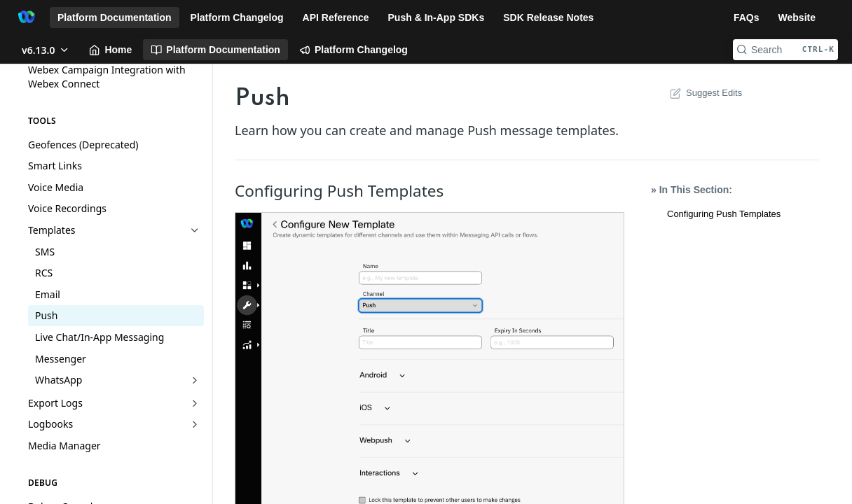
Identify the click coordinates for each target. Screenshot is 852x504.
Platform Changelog (237, 17)
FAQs (747, 17)
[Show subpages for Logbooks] (195, 424)
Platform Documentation (115, 17)
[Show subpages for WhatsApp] (195, 380)
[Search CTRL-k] (785, 50)
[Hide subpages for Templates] (195, 230)
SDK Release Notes (548, 17)
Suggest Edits (705, 93)
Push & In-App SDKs (437, 17)
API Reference (336, 17)
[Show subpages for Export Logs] (195, 403)
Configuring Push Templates (724, 214)
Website (797, 17)
